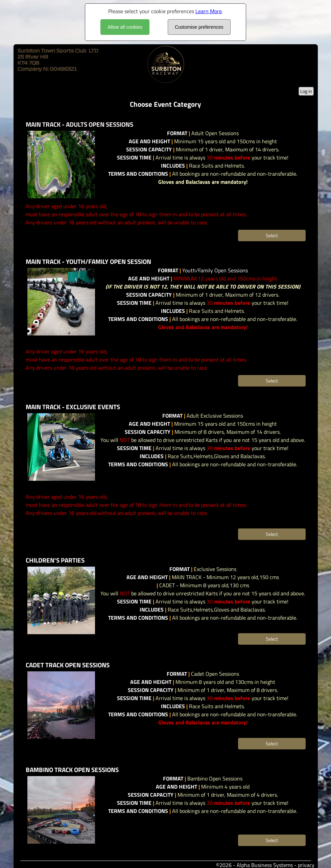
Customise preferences (199, 27)
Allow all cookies (125, 27)
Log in (306, 91)
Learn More (209, 11)
